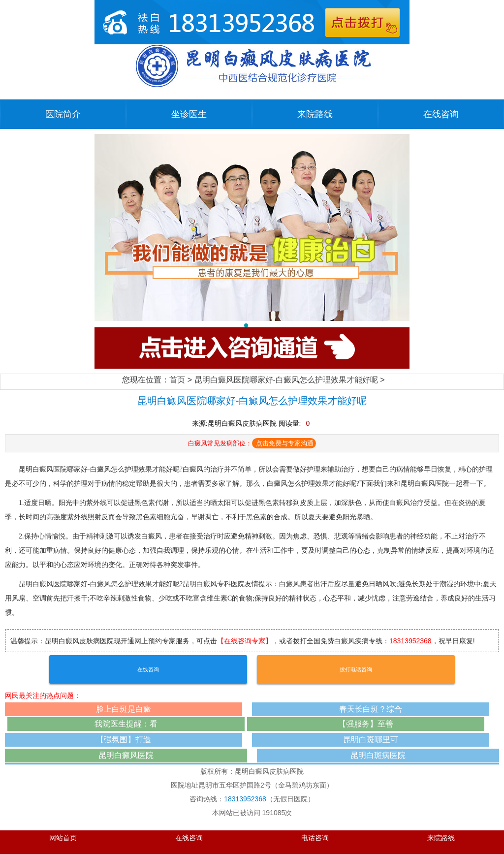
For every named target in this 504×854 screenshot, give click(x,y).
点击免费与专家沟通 (285, 443)
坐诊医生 (189, 114)
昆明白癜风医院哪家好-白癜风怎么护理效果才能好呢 (286, 380)
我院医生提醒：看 (126, 724)
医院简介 (63, 114)
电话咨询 (315, 838)
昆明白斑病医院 (378, 755)
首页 (177, 380)
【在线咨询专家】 (245, 641)
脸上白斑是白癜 (124, 709)
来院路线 (315, 114)
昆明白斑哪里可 (371, 740)
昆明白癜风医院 (126, 755)
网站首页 (63, 838)
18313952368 (410, 641)
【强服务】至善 (366, 724)
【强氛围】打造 (124, 740)
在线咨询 (441, 114)
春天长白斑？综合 (371, 709)
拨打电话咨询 (356, 669)
